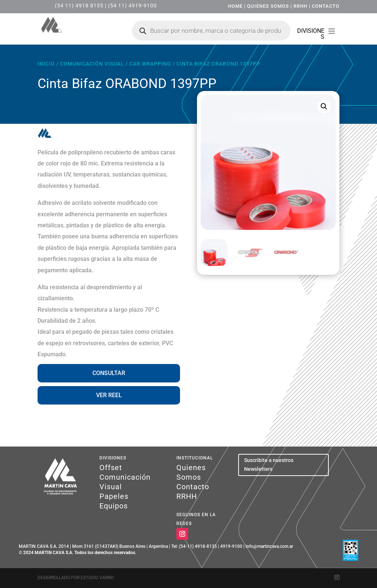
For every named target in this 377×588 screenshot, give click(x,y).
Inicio (46, 64)
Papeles (114, 496)
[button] (324, 106)
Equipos (114, 506)
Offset (111, 468)
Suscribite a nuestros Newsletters (269, 465)
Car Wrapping (150, 64)
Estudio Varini (97, 578)
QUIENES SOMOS (268, 6)
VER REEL (109, 395)
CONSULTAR (109, 373)
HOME (235, 6)
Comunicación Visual (92, 64)
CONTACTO (326, 6)
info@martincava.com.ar (269, 546)
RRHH (300, 6)
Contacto (193, 487)
